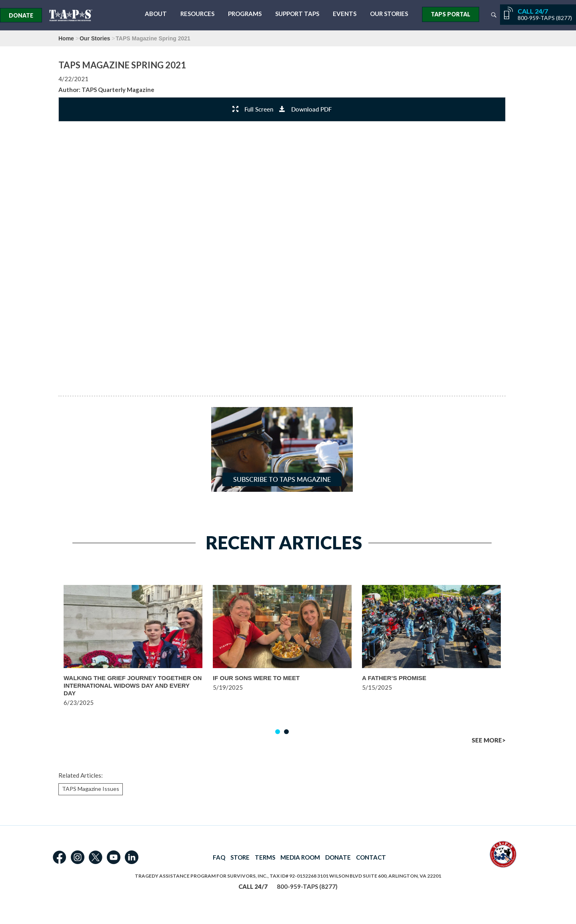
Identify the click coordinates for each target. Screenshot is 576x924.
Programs (245, 14)
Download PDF (305, 109)
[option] (133, 657)
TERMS (265, 857)
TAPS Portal (451, 14)
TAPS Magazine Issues (91, 789)
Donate (21, 15)
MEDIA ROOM (300, 857)
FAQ (219, 857)
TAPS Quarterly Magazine (118, 90)
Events (345, 14)
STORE (240, 857)
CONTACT (371, 857)
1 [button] (278, 732)
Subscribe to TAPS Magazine (282, 479)
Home (66, 38)
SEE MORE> (489, 740)
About (156, 14)
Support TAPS (297, 14)
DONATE (338, 857)
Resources (197, 14)
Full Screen (253, 109)
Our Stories (389, 14)
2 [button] (286, 732)
